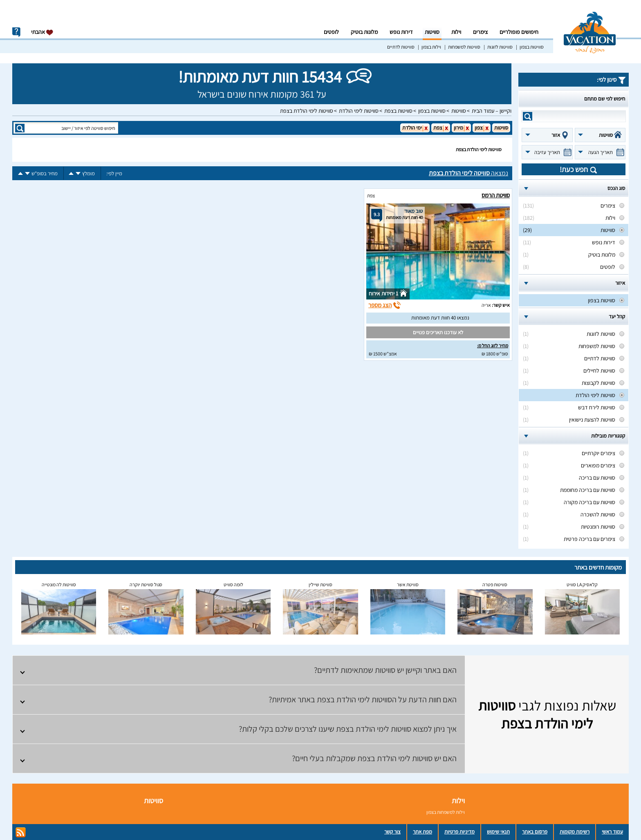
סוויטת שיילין (320, 584)
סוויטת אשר (408, 584)
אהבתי (42, 32)
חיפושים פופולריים (519, 32)
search (528, 116)
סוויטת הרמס (496, 195)
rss (21, 832)
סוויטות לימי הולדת (359, 111)
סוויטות (432, 32)
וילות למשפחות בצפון (446, 812)
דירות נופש (401, 32)
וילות (456, 32)
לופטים (331, 32)
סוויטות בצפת (398, 111)
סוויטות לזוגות (500, 47)
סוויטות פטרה (495, 584)
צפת (371, 195)
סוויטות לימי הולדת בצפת (307, 111)
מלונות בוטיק (364, 32)
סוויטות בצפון (532, 47)
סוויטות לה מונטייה (59, 584)
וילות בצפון (431, 47)
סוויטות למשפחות (464, 47)
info (16, 32)
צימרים (480, 32)
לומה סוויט (233, 584)
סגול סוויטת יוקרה (146, 584)
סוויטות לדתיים (401, 47)
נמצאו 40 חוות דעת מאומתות (440, 318)
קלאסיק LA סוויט (582, 584)
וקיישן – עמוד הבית (492, 111)
